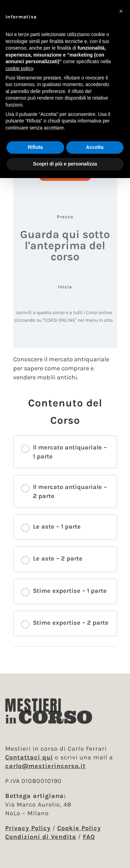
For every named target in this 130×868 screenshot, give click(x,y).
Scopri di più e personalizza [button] (65, 164)
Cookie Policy (79, 828)
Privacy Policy (28, 828)
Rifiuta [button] (35, 147)
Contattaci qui (29, 757)
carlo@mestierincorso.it (45, 766)
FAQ (89, 837)
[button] (121, 11)
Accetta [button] (95, 147)
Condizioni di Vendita (41, 837)
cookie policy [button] (19, 68)
